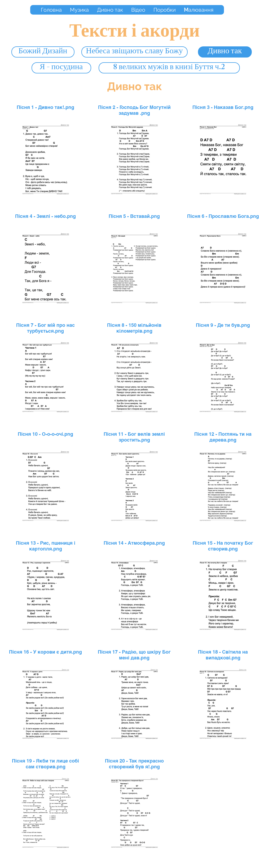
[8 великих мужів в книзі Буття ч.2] (169, 68)
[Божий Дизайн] (43, 52)
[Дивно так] (225, 52)
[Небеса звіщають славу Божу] (134, 52)
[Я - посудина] (61, 68)
